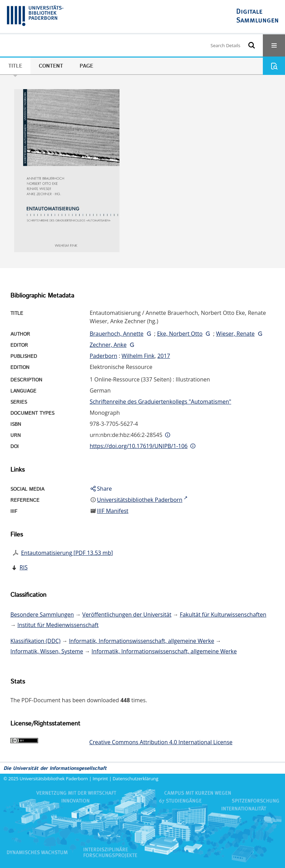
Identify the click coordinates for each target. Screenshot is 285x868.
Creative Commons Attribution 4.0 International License (161, 742)
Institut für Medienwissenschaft (58, 625)
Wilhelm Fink (138, 356)
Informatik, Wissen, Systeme (47, 651)
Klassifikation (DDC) (35, 641)
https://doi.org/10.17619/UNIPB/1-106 (139, 446)
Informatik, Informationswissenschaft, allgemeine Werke (141, 641)
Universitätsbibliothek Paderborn (54, 779)
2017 (164, 356)
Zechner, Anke (108, 345)
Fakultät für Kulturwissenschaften (223, 615)
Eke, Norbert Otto (180, 334)
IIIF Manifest (113, 511)
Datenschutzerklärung (135, 779)
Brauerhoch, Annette (117, 334)
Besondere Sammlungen (42, 615)
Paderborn (104, 356)
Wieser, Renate (235, 334)
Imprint (100, 779)
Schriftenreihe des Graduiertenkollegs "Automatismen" (161, 402)
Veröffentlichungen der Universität (127, 615)
